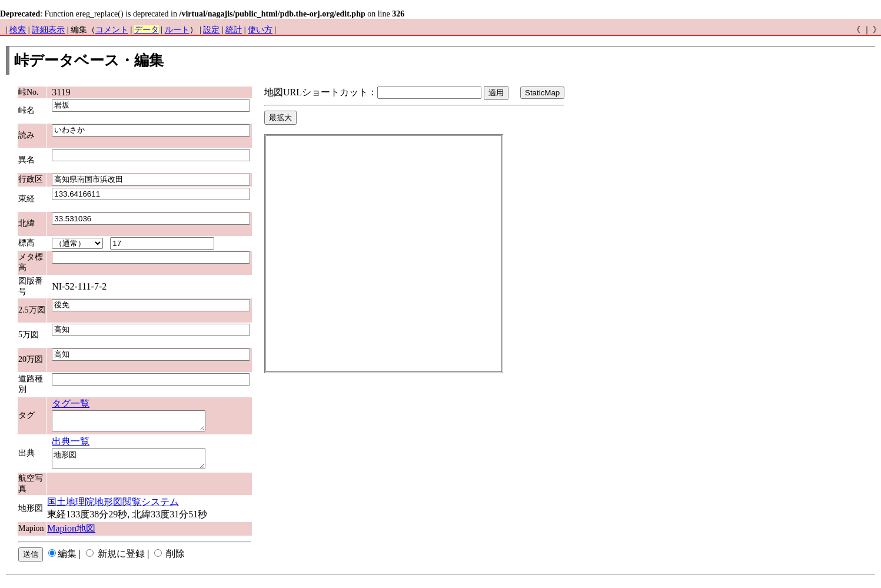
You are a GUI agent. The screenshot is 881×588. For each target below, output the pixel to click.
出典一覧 (71, 445)
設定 (211, 30)
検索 (18, 30)
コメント (112, 30)
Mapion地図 (71, 535)
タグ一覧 (71, 403)
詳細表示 (48, 30)
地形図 (137, 464)
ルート (177, 30)
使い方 (260, 30)
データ (147, 30)
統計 (234, 30)
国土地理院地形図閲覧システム (113, 509)
